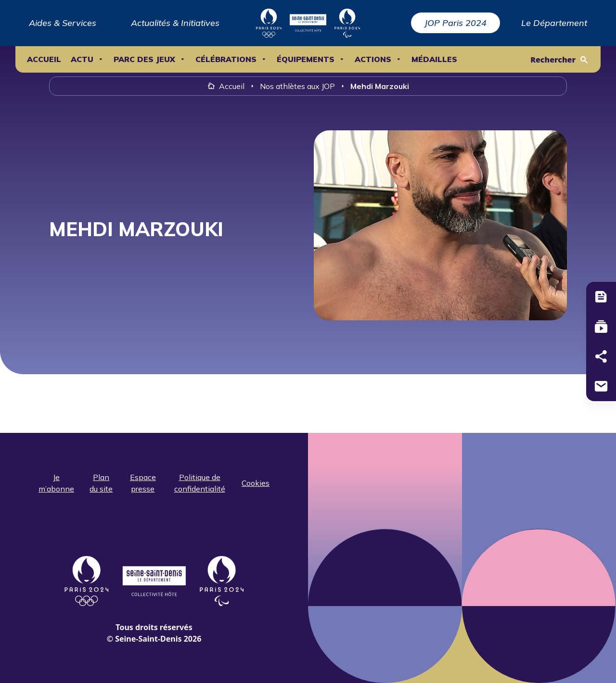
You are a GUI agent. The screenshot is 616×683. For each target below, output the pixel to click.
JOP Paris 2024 (456, 23)
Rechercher (553, 60)
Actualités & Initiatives (175, 23)
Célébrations (226, 59)
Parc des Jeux (144, 59)
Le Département (554, 23)
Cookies (256, 483)
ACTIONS (373, 59)
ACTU (82, 59)
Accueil (44, 59)
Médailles (434, 59)
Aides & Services (63, 23)
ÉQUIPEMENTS (306, 59)
